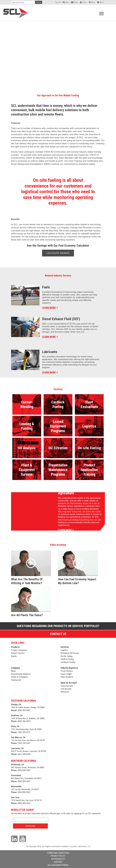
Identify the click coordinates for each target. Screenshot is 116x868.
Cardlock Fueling (67, 659)
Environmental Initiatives (21, 674)
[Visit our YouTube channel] (23, 839)
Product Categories (19, 650)
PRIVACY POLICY (58, 856)
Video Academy (67, 677)
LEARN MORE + (50, 308)
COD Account (66, 689)
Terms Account (67, 686)
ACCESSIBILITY (58, 859)
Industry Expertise (69, 668)
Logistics (64, 650)
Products (15, 647)
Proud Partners (67, 671)
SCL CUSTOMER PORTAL (58, 865)
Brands (14, 656)
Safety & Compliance (19, 677)
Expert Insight (66, 674)
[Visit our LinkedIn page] (15, 839)
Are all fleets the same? (27, 615)
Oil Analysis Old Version (70, 653)
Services (65, 647)
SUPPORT (58, 862)
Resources (65, 692)
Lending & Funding (68, 662)
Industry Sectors (18, 653)
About (13, 671)
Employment (16, 680)
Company (15, 668)
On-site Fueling (66, 656)
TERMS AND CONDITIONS (58, 853)
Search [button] (39, 2)
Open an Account (69, 683)
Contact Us (58, 634)
